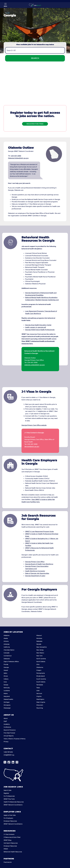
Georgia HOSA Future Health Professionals (40, 330)
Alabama (6, 635)
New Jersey (40, 650)
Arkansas (7, 644)
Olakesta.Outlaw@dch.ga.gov (18, 158)
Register (6, 793)
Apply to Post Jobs (10, 815)
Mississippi (7, 708)
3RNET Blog (7, 840)
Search (35, 58)
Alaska (6, 638)
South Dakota (41, 682)
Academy (7, 724)
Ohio (38, 664)
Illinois (6, 676)
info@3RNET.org (9, 755)
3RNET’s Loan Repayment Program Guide (39, 531)
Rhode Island (40, 676)
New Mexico (40, 653)
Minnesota (7, 705)
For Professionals (9, 796)
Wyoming (40, 708)
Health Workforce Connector (35, 571)
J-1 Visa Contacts (9, 834)
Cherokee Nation (9, 650)
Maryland (7, 696)
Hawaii (6, 670)
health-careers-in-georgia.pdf (36, 327)
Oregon (39, 670)
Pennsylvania (41, 673)
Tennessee (40, 685)
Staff (5, 721)
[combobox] (35, 50)
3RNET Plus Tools (9, 799)
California (7, 647)
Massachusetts (8, 699)
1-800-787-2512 (8, 752)
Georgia (6, 667)
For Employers (8, 818)
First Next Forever (9, 733)
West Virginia (41, 702)
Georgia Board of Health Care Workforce (39, 564)
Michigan (7, 702)
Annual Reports (9, 736)
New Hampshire (41, 647)
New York (39, 656)
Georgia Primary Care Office (35, 562)
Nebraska (39, 641)
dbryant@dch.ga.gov (32, 447)
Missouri (39, 635)
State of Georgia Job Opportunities (37, 573)
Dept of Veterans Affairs (11, 662)
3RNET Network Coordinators (13, 805)
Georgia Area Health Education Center (38, 325)
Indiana (6, 679)
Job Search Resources (11, 843)
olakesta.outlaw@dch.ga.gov (35, 365)
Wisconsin (40, 705)
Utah (38, 691)
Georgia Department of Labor (35, 576)
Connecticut (8, 656)
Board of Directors (10, 730)
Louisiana (7, 691)
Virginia (39, 696)
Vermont (39, 693)
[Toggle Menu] (5, 5)
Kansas (6, 685)
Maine (6, 693)
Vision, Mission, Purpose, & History (15, 739)
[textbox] (35, 50)
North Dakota (41, 662)
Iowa (5, 682)
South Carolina (41, 679)
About (6, 718)
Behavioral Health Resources (13, 852)
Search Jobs (7, 790)
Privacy (6, 742)
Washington (40, 699)
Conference (7, 727)
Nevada (39, 644)
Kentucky (7, 688)
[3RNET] (35, 5)
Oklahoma (40, 667)
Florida (6, 664)
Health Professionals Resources (14, 802)
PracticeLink (8, 862)
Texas (38, 688)
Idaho (5, 673)
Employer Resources (10, 821)
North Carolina (41, 659)
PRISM (6, 849)
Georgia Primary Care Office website (34, 425)
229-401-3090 (16, 156)
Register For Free (35, 124)
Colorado (7, 653)
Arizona (6, 641)
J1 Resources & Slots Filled (12, 837)
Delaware (7, 659)
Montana (39, 638)
